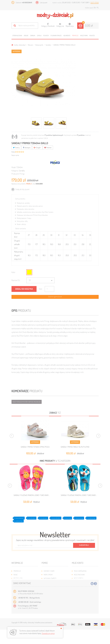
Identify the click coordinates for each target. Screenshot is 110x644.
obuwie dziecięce (19, 518)
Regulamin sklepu (50, 586)
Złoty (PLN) (95, 2)
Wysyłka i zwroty (50, 578)
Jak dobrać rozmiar (51, 582)
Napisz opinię (15, 155)
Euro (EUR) (76, 2)
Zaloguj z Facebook (48, 24)
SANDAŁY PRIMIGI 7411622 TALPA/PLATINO (75, 447)
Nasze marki (84, 36)
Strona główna (17, 36)
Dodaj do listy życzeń (22, 189)
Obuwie (26, 36)
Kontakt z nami (49, 571)
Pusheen (46, 36)
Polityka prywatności (52, 589)
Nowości (92, 36)
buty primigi (68, 518)
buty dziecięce (44, 518)
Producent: (15, 174)
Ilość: (41, 289)
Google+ (37, 148)
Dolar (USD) (66, 2)
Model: (14, 167)
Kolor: (13, 272)
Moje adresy (79, 578)
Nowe (16, 575)
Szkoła (39, 36)
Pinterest (48, 148)
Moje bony (78, 586)
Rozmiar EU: (16, 280)
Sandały (48, 45)
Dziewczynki (39, 45)
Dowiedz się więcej (48, 633)
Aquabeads (67, 36)
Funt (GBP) (85, 2)
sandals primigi (19, 521)
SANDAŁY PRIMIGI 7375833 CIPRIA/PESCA (35, 447)
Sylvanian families (56, 36)
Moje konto (78, 563)
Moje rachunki (79, 575)
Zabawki (33, 36)
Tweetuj (16, 148)
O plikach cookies (20, 586)
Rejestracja (70, 25)
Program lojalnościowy (22, 582)
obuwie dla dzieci (56, 518)
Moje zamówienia (80, 571)
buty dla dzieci (32, 518)
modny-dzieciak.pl (19, 45)
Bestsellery (18, 578)
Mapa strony (48, 575)
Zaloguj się (60, 25)
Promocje (75, 36)
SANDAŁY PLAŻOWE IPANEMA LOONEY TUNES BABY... (31, 495)
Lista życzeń (44, 2)
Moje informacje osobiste (84, 582)
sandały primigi (92, 518)
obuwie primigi (79, 518)
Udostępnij (27, 148)
